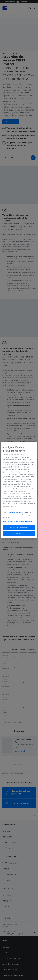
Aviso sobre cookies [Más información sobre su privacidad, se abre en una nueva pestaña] (10, 521)
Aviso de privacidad (16, 512)
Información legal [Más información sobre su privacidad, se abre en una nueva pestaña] (25, 521)
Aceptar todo (19, 533)
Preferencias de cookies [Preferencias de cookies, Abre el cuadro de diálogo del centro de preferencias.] (19, 528)
